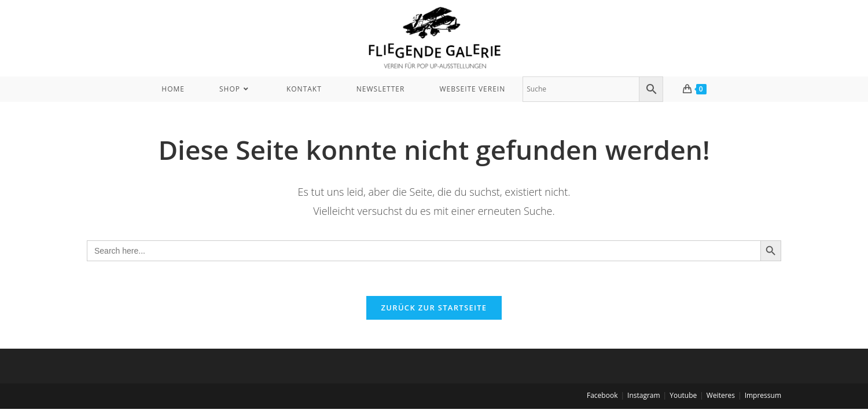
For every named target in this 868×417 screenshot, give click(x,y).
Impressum (763, 395)
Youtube (683, 395)
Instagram (644, 395)
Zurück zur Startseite (434, 308)
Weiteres (721, 395)
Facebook (602, 395)
